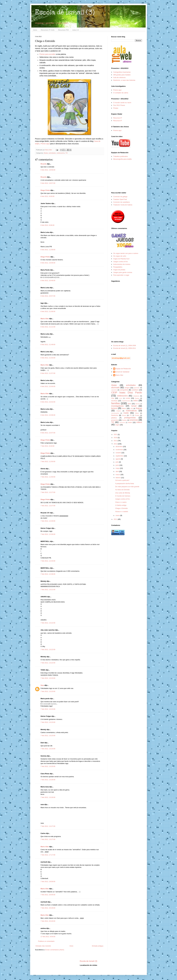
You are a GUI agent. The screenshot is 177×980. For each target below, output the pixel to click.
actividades (52, 153)
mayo (118, 468)
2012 (116, 444)
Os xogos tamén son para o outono (126, 253)
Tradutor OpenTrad (120, 199)
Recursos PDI (63, 30)
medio (126, 413)
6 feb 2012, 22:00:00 (48, 386)
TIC (67, 153)
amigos (127, 388)
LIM (131, 408)
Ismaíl (134, 406)
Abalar (46, 153)
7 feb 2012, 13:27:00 (48, 826)
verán (130, 422)
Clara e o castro (121, 502)
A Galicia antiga (121, 505)
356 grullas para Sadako (122, 75)
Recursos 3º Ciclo (48, 30)
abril (117, 471)
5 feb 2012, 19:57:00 (48, 183)
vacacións (122, 423)
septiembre (120, 456)
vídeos (139, 422)
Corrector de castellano (121, 202)
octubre (119, 453)
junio (118, 465)
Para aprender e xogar (121, 275)
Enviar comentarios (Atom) (55, 950)
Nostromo (115, 415)
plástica (114, 418)
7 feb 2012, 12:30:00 (48, 521)
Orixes (124, 415)
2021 (116, 434)
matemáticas (131, 411)
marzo (118, 475)
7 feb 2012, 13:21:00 (48, 590)
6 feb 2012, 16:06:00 (48, 263)
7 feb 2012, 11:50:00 (48, 461)
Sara (42, 685)
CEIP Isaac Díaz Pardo (127, 392)
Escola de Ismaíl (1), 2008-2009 (125, 345)
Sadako (125, 420)
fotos (129, 404)
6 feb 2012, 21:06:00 (48, 311)
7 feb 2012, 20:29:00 (48, 908)
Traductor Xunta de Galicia (123, 205)
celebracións (61, 153)
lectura (114, 408)
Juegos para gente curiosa (123, 272)
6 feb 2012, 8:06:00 (47, 225)
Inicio (35, 30)
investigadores (117, 406)
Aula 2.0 (76, 30)
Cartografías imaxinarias (122, 72)
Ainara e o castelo (122, 512)
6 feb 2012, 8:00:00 (47, 196)
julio (117, 462)
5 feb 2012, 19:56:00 (48, 170)
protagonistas (130, 418)
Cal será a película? (122, 480)
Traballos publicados (121, 156)
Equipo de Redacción (123, 369)
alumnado (115, 388)
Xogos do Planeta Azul (121, 259)
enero (118, 515)
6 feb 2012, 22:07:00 (48, 433)
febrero (118, 478)
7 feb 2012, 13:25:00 (48, 766)
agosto (118, 459)
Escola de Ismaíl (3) (65, 12)
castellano (135, 390)
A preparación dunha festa (125, 483)
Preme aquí (45, 144)
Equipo (137, 398)
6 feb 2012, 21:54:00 (48, 358)
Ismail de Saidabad (122, 372)
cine (113, 398)
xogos (117, 425)
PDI (131, 415)
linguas (139, 408)
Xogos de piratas (119, 270)
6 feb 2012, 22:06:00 (48, 415)
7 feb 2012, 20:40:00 (48, 921)
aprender (137, 388)
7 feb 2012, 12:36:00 (48, 574)
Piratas (116, 108)
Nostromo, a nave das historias (124, 80)
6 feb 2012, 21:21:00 (48, 327)
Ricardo (44, 164)
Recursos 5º (118, 118)
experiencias (126, 401)
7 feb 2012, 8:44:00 (47, 446)
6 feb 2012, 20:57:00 (48, 296)
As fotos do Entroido (122, 490)
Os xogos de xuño (120, 256)
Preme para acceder (47, 54)
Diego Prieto (45, 190)
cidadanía (136, 396)
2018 (116, 438)
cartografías (124, 390)
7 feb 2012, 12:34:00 (48, 561)
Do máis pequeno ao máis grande (127, 487)
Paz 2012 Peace (119, 105)
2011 (116, 519)
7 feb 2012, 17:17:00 (48, 855)
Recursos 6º (118, 121)
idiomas (138, 404)
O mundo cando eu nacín (122, 103)
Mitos (137, 413)
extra (136, 401)
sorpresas (134, 420)
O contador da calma (121, 93)
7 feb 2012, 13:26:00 (48, 780)
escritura (114, 401)
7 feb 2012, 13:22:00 (48, 623)
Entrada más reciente (43, 946)
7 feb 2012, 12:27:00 (48, 492)
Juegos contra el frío (120, 262)
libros (124, 408)
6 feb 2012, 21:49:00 (48, 345)
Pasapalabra (118, 267)
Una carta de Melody (123, 493)
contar (128, 398)
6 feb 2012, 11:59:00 (48, 250)
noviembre (120, 450)
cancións (114, 390)
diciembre (119, 446)
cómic (121, 398)
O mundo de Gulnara (123, 496)
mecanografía (115, 413)
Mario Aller (45, 319)
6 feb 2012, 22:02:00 (48, 402)
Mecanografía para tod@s (122, 159)
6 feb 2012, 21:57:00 (48, 373)
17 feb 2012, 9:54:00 (48, 937)
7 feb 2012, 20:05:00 (48, 895)
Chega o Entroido (121, 508)
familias (116, 403)
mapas (119, 411)
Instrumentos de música (122, 264)
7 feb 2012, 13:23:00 (48, 678)
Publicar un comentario (46, 941)
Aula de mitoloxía (119, 77)
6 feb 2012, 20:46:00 (48, 280)
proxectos (115, 420)
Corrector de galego (120, 197)
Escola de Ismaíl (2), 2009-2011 (125, 348)
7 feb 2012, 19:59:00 (48, 882)
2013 (116, 441)
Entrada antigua (98, 946)
